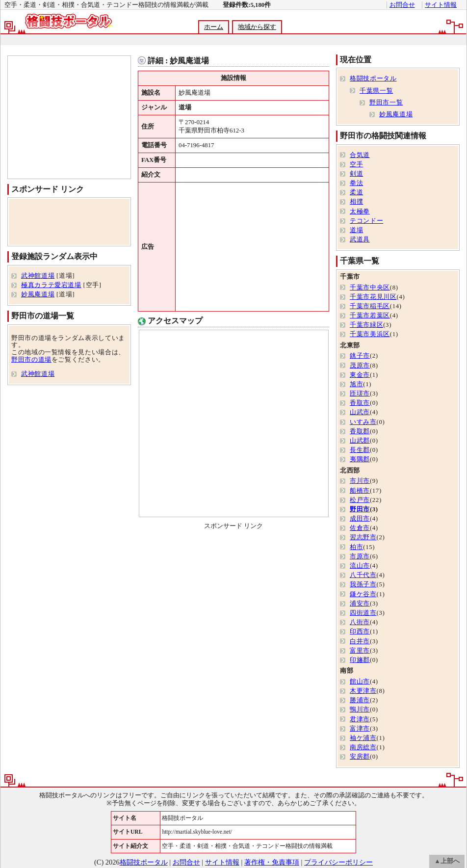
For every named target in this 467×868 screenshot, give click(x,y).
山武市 (360, 412)
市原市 (360, 556)
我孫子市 (363, 584)
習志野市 (363, 537)
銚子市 (360, 356)
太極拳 (360, 211)
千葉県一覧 (376, 91)
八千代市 (363, 575)
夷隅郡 (360, 459)
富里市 (360, 651)
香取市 (360, 403)
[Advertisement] (233, 40)
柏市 (356, 547)
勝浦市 (360, 700)
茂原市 (360, 366)
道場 (356, 230)
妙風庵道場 (38, 294)
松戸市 (360, 500)
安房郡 (360, 757)
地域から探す (257, 27)
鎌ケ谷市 (363, 594)
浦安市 (360, 604)
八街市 (360, 622)
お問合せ (402, 5)
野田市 (360, 509)
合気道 (360, 155)
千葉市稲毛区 (370, 306)
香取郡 (360, 431)
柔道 (356, 192)
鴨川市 (360, 710)
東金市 (360, 375)
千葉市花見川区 (373, 297)
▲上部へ (447, 861)
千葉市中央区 (370, 288)
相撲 (356, 202)
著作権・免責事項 (272, 862)
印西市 (360, 631)
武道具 (360, 239)
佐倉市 (360, 528)
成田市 (360, 519)
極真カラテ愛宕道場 (51, 285)
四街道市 (363, 613)
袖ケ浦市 (363, 738)
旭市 (356, 384)
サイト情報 (441, 5)
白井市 (360, 641)
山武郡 (360, 441)
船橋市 (360, 491)
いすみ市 (363, 422)
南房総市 (363, 747)
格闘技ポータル (373, 79)
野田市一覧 (386, 103)
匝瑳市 (360, 394)
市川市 (360, 481)
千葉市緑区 (366, 325)
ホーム (214, 27)
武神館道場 (38, 276)
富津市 (360, 729)
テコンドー (366, 221)
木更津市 (363, 691)
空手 (356, 164)
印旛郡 (360, 660)
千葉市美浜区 (370, 334)
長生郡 (360, 450)
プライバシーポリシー (338, 862)
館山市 (360, 682)
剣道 (356, 174)
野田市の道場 (31, 360)
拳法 (356, 183)
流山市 (360, 566)
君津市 (360, 719)
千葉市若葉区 (370, 316)
